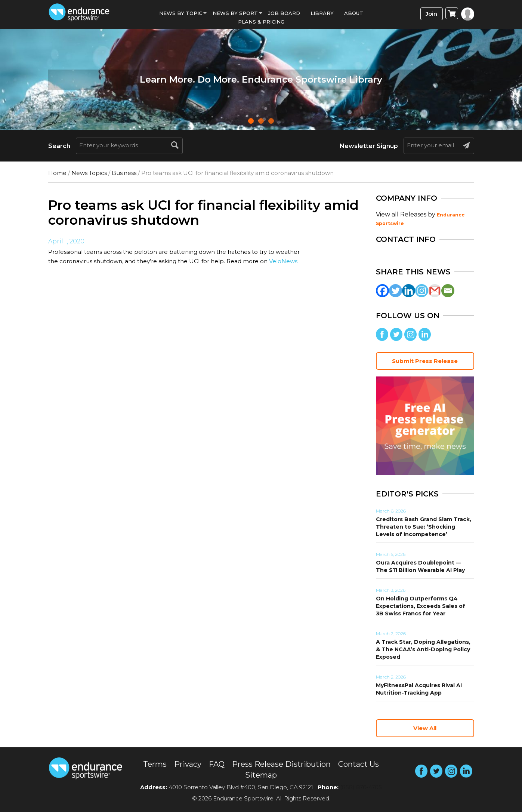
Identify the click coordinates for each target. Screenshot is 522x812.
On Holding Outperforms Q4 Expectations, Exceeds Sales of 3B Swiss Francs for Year (421, 606)
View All (425, 728)
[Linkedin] (409, 291)
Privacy (188, 764)
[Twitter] (396, 291)
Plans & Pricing (261, 22)
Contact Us (359, 764)
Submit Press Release (425, 361)
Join (431, 14)
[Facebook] (382, 291)
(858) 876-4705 (361, 787)
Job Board (284, 13)
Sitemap (261, 775)
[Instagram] (422, 291)
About (354, 13)
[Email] (448, 291)
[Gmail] (435, 291)
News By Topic (181, 13)
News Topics (89, 173)
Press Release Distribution (281, 764)
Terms (155, 764)
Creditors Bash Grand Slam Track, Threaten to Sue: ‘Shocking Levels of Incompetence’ (424, 527)
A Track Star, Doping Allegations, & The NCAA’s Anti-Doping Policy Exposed (423, 649)
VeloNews (283, 261)
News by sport (235, 13)
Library (322, 13)
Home (57, 173)
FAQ (217, 764)
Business (124, 173)
